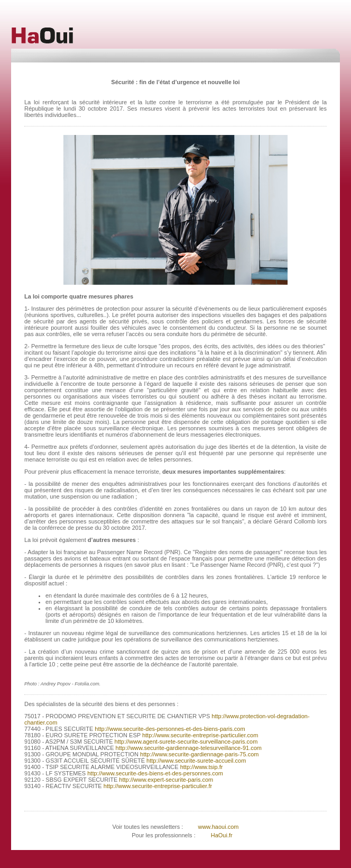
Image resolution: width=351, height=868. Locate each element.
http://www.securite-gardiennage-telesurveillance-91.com (188, 748)
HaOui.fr (222, 835)
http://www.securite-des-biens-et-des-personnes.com (154, 773)
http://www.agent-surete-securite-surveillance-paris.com (186, 742)
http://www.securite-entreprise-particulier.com (200, 735)
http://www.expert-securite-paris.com (165, 780)
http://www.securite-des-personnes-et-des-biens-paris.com (169, 729)
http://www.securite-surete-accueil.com (195, 761)
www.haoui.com (217, 827)
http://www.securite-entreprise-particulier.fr (157, 786)
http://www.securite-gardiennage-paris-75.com (198, 754)
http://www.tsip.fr (201, 767)
